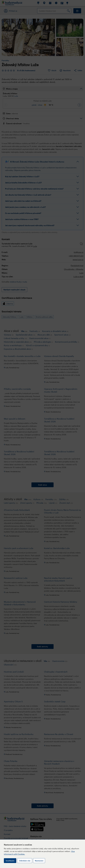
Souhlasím (10, 861)
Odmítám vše (25, 861)
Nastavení (39, 861)
